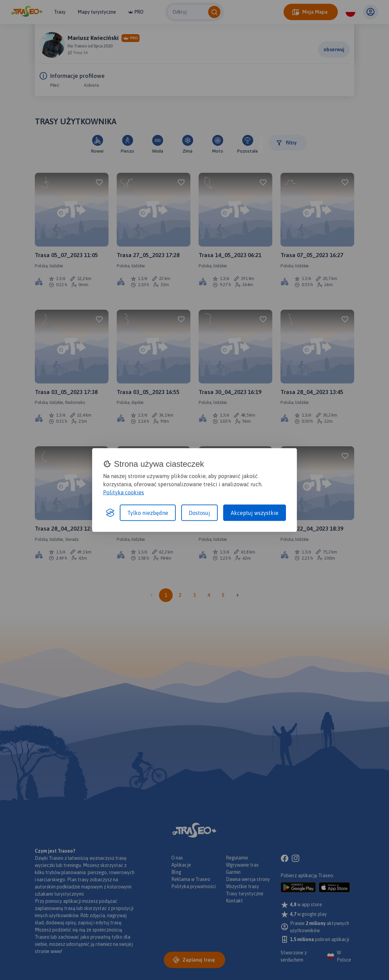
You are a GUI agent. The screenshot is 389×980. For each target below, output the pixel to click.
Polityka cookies (124, 492)
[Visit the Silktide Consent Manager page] (110, 513)
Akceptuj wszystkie (255, 513)
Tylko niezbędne (148, 513)
